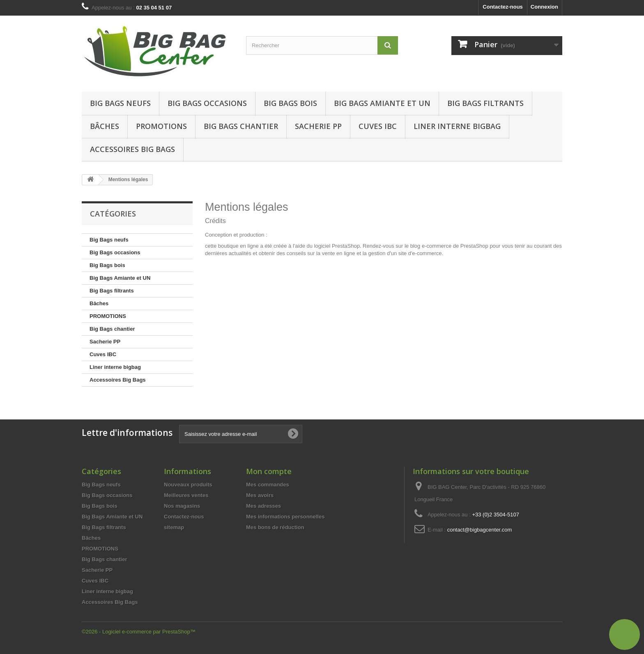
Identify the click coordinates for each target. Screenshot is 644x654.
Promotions (161, 126)
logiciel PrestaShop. (339, 246)
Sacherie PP (318, 126)
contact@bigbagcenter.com (480, 530)
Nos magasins (182, 506)
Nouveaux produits (188, 485)
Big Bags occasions (207, 103)
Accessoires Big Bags (132, 149)
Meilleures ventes (186, 495)
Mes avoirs (260, 495)
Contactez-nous (503, 7)
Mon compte (269, 471)
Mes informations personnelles (285, 517)
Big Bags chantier (241, 126)
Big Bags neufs (120, 103)
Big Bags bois (290, 103)
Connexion (544, 7)
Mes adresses (263, 506)
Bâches (105, 126)
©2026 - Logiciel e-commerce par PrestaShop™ (139, 632)
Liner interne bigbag (457, 126)
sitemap (174, 527)
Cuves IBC (378, 126)
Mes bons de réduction (275, 527)
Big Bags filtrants (485, 103)
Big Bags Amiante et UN (382, 103)
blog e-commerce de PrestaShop (449, 246)
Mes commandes (268, 485)
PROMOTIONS (108, 316)
